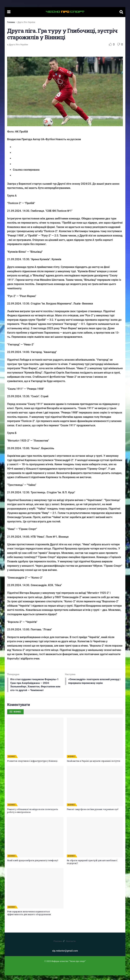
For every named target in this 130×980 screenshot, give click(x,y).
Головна (11, 22)
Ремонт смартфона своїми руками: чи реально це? (93, 814)
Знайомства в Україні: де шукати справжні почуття (93, 766)
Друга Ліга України (26, 22)
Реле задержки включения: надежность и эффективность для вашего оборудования (29, 917)
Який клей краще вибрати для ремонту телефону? (33, 865)
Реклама (58, 946)
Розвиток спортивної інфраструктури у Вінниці (32, 766)
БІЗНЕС (12, 761)
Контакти (71, 946)
